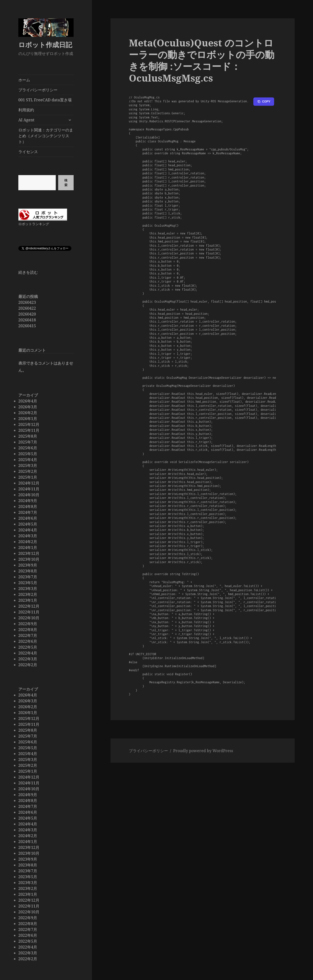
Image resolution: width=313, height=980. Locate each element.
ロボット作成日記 (45, 45)
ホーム (24, 80)
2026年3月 (28, 407)
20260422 (27, 308)
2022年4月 (28, 653)
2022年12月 (29, 606)
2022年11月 (29, 612)
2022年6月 (28, 641)
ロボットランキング (34, 224)
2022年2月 (28, 665)
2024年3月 (28, 536)
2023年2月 (28, 594)
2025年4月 (28, 460)
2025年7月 (28, 442)
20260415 (27, 326)
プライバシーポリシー (38, 90)
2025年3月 (28, 465)
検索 (66, 183)
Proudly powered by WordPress (203, 751)
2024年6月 (28, 518)
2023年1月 (28, 600)
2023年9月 (28, 565)
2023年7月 (28, 577)
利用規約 (26, 110)
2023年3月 (28, 589)
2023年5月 (28, 583)
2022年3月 (28, 659)
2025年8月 (28, 436)
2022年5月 (28, 647)
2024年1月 (28, 548)
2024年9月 (28, 501)
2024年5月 (28, 524)
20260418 (27, 320)
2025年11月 (29, 430)
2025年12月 (29, 424)
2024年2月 (28, 542)
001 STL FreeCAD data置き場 (45, 100)
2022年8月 (28, 630)
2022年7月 (28, 635)
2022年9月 (28, 624)
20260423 (27, 302)
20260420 (27, 314)
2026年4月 (28, 401)
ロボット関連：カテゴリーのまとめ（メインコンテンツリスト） (46, 136)
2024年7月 (28, 512)
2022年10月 (29, 618)
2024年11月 (29, 489)
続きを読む (28, 272)
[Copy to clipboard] (264, 102)
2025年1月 (28, 477)
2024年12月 (29, 483)
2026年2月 (28, 413)
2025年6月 (28, 448)
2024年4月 (28, 530)
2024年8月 (28, 506)
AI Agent (26, 120)
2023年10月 (29, 559)
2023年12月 (29, 553)
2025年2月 (28, 471)
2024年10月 (29, 495)
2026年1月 (28, 419)
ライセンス (28, 152)
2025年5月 (28, 454)
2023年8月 (28, 571)
